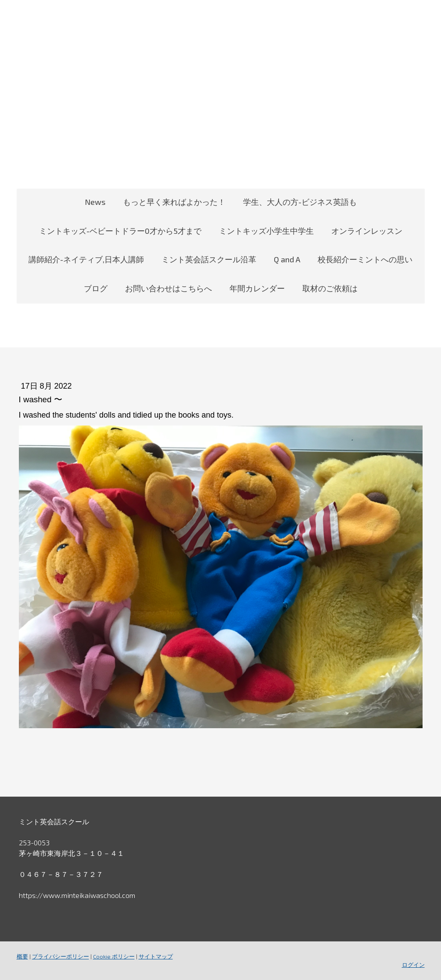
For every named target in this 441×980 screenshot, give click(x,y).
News (95, 202)
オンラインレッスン (367, 231)
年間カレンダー (257, 288)
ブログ (96, 288)
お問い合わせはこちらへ (169, 288)
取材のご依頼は (330, 288)
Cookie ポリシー (114, 956)
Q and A (287, 259)
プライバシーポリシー (61, 956)
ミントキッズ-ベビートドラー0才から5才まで (120, 231)
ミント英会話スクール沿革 (209, 259)
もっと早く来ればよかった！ (174, 202)
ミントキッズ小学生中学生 (266, 231)
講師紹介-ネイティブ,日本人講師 (86, 259)
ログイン (413, 965)
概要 (22, 956)
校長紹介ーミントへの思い (365, 259)
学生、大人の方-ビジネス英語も (300, 202)
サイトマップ (156, 956)
